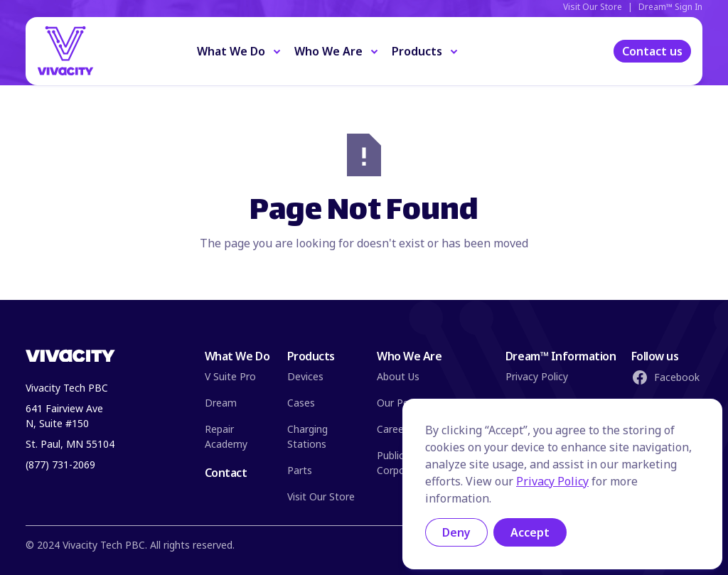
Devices (305, 376)
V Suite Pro (230, 376)
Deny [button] (456, 532)
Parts (300, 470)
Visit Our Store (321, 496)
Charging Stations (307, 436)
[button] (240, 51)
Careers (395, 429)
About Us (398, 376)
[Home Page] (90, 51)
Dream (221, 403)
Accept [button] (530, 532)
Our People (403, 403)
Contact (226, 473)
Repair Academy (226, 436)
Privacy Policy (537, 376)
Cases (301, 403)
